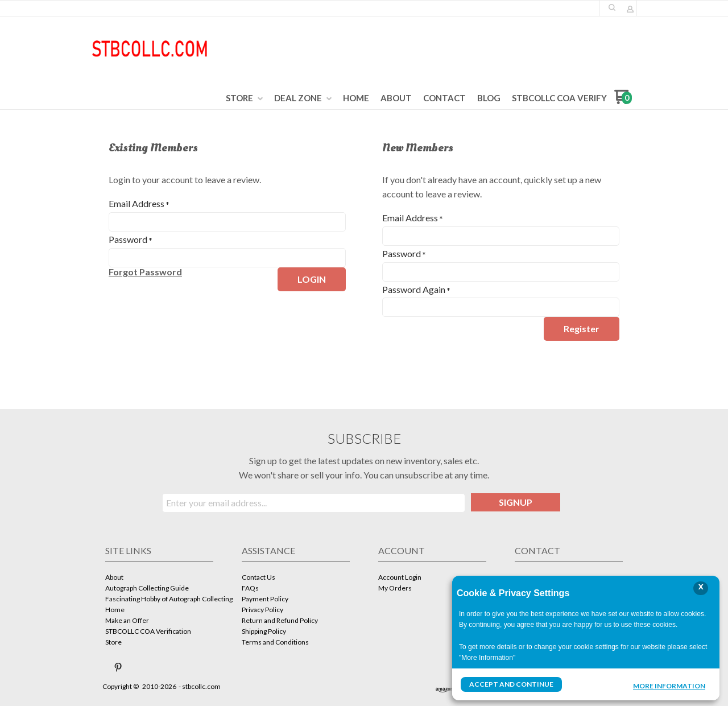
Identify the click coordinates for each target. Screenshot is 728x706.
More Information (669, 686)
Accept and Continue (511, 684)
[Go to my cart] (623, 101)
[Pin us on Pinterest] (118, 667)
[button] (612, 7)
